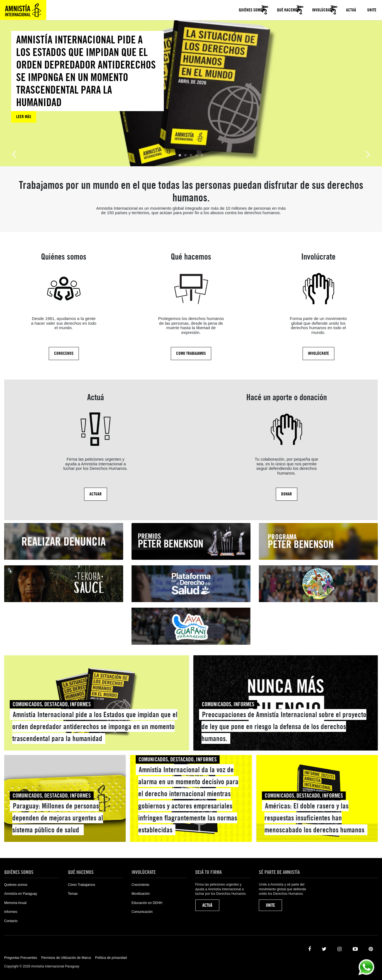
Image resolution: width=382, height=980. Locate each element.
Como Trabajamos (191, 353)
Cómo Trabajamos (82, 885)
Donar (287, 494)
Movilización (141, 894)
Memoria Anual (15, 903)
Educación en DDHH (147, 903)
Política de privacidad (111, 958)
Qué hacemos (288, 10)
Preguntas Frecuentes (21, 958)
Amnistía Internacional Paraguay (23, 10)
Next (368, 154)
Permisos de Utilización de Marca (66, 958)
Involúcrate (323, 10)
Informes (11, 912)
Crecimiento (140, 885)
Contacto (11, 921)
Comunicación (142, 912)
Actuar (96, 494)
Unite (372, 10)
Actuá (351, 10)
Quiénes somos (251, 10)
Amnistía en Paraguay (21, 894)
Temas (73, 894)
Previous (14, 154)
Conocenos (64, 353)
